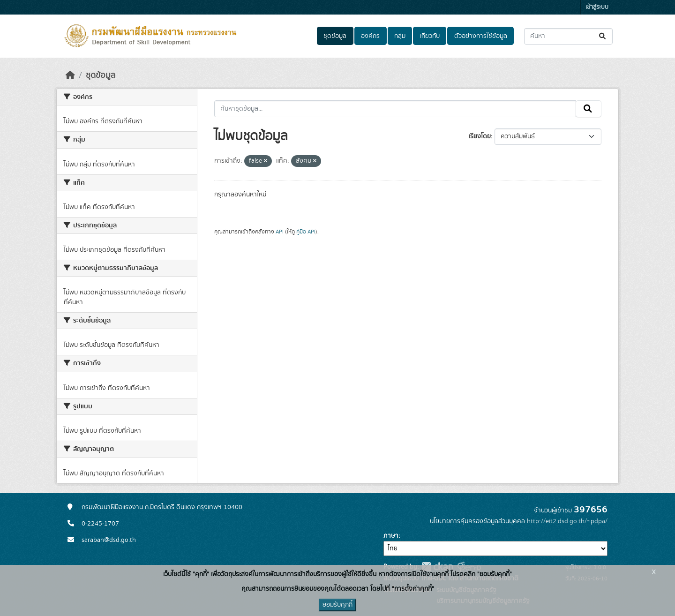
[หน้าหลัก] (70, 75)
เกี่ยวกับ (430, 36)
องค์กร (370, 36)
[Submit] (603, 36)
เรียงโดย (480, 136)
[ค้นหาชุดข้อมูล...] (568, 36)
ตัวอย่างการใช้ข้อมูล (481, 36)
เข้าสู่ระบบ (597, 7)
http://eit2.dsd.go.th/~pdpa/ (567, 521)
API (280, 232)
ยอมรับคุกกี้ (337, 605)
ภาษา (391, 536)
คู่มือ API (306, 232)
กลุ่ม (400, 36)
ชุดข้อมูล (335, 36)
